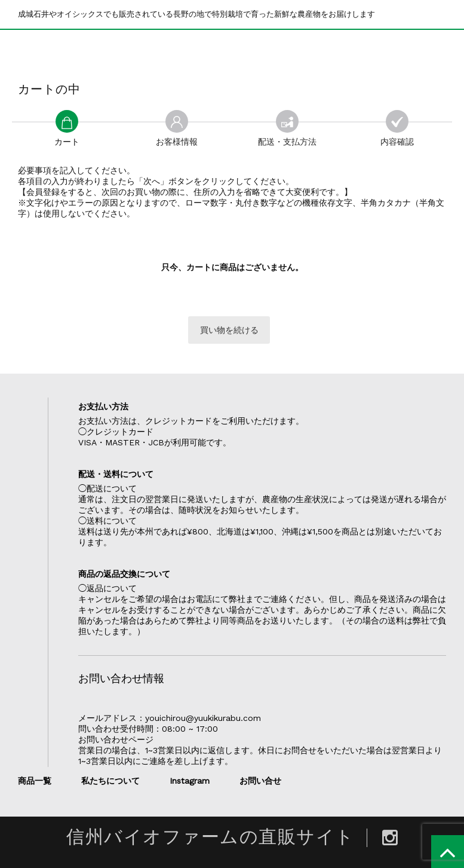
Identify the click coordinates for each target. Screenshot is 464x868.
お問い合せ (260, 781)
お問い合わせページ (116, 739)
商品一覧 (35, 781)
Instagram (190, 781)
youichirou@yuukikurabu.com (203, 718)
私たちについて (110, 781)
